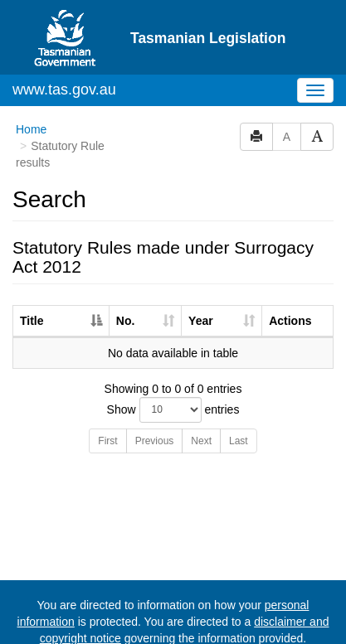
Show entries (173, 363)
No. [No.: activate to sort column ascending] (126, 274)
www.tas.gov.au (64, 42)
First (107, 394)
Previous (155, 394)
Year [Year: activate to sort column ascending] (201, 274)
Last (239, 394)
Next (201, 394)
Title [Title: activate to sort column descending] (32, 274)
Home (31, 82)
